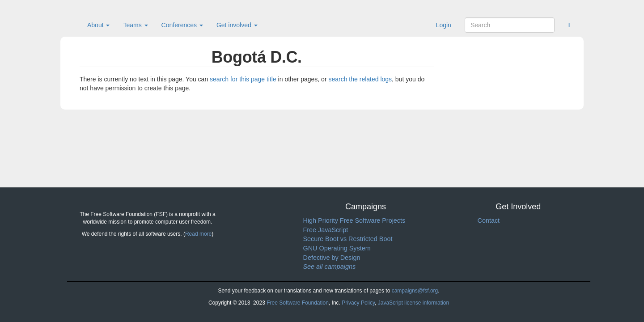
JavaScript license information (413, 303)
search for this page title (243, 79)
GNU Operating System (337, 248)
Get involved (237, 25)
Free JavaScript (326, 230)
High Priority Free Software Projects (354, 220)
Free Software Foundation (298, 303)
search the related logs (360, 79)
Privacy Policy (358, 303)
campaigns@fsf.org (415, 291)
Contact (489, 220)
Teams (135, 25)
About (98, 25)
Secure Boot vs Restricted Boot (348, 239)
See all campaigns (330, 267)
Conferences (182, 25)
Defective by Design (332, 258)
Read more (198, 234)
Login (444, 25)
